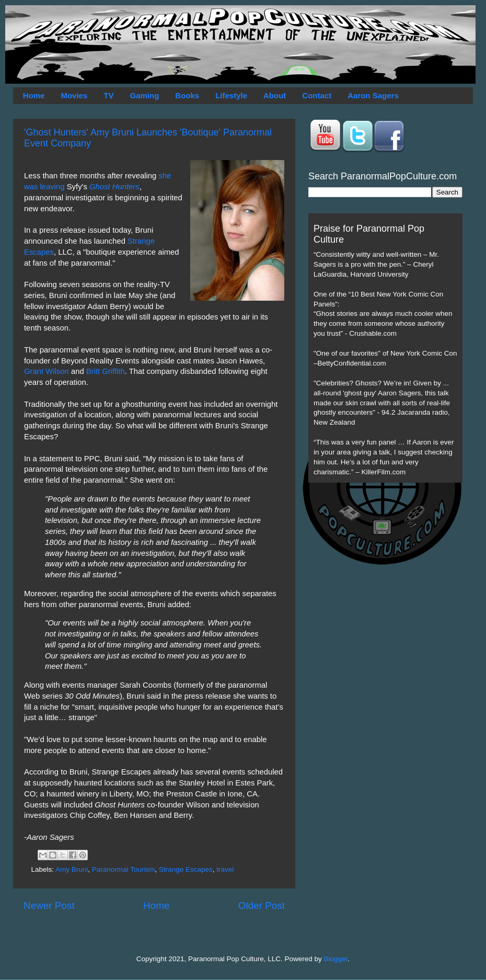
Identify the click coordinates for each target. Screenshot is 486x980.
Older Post (262, 905)
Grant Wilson (47, 371)
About (275, 95)
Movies (74, 95)
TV (108, 95)
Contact (317, 95)
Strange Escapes (186, 869)
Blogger (336, 959)
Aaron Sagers (373, 95)
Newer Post (49, 905)
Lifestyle (231, 95)
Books (187, 95)
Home (34, 95)
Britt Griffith (106, 371)
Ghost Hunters (114, 187)
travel (225, 869)
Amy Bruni (72, 869)
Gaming (144, 95)
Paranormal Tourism (124, 869)
